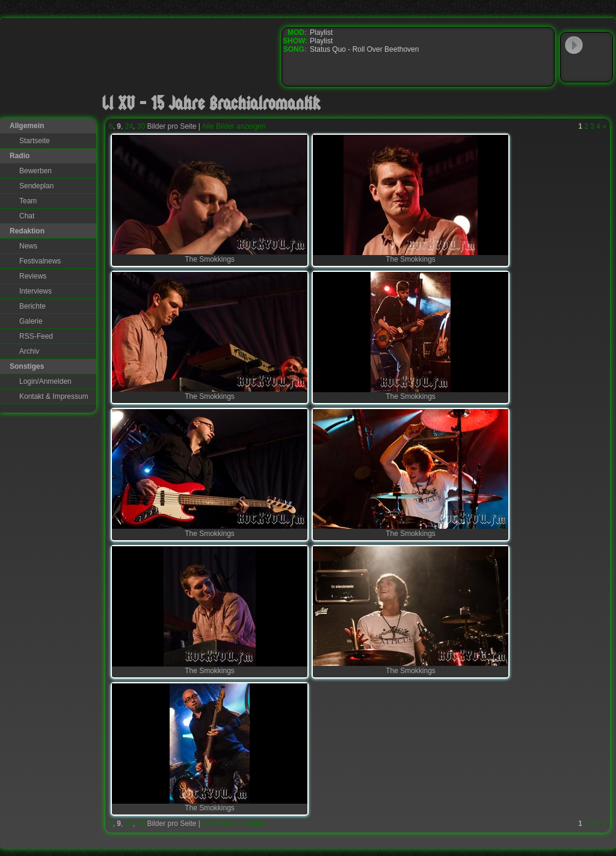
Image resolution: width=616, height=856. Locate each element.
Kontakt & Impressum (54, 396)
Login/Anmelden (45, 381)
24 (129, 126)
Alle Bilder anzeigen (234, 126)
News (28, 246)
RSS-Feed (36, 336)
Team (28, 201)
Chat (27, 216)
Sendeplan (36, 186)
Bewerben (35, 171)
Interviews (35, 291)
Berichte (32, 306)
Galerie (31, 321)
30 (141, 126)
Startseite (35, 141)
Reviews (33, 276)
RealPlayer (599, 69)
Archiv (29, 351)
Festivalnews (40, 261)
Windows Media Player (574, 69)
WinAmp (599, 46)
